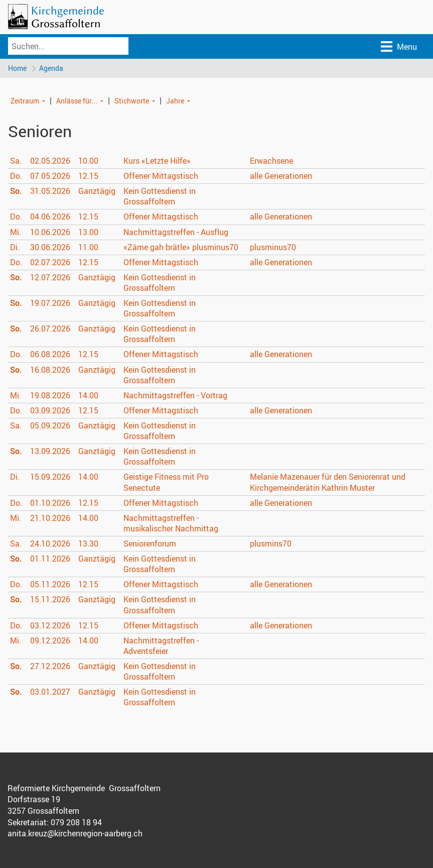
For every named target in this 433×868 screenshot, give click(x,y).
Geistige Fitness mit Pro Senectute (166, 482)
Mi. (16, 232)
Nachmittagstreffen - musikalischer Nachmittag (171, 524)
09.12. (50, 641)
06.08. (50, 355)
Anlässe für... (77, 101)
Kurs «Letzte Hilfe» (157, 161)
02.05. (50, 161)
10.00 (88, 161)
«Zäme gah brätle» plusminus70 (181, 248)
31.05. (50, 191)
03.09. (50, 411)
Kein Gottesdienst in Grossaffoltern (160, 197)
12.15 (88, 176)
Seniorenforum (150, 544)
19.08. (50, 396)
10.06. (50, 232)
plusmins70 (271, 544)
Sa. (16, 161)
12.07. (50, 278)
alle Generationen (281, 176)
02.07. (50, 263)
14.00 (88, 396)
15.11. (50, 600)
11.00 (88, 248)
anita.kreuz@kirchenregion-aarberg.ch (75, 834)
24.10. (50, 544)
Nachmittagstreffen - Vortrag (175, 396)
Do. (16, 176)
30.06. (50, 248)
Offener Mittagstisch (161, 176)
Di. (15, 248)
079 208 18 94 (76, 823)
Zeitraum (25, 101)
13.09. (50, 452)
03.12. (50, 626)
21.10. (50, 518)
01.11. (50, 559)
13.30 (88, 544)
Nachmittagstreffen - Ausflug (176, 232)
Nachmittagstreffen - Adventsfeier (161, 646)
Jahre (175, 101)
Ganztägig (97, 191)
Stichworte (132, 101)
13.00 (88, 232)
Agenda (52, 68)
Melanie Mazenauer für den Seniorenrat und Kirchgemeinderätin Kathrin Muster (328, 482)
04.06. (50, 217)
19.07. (50, 303)
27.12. (50, 667)
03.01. (50, 692)
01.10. (50, 503)
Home (17, 68)
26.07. (50, 329)
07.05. (50, 176)
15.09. (50, 477)
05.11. (50, 585)
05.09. (50, 426)
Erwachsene (271, 161)
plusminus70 (273, 248)
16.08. (50, 370)
